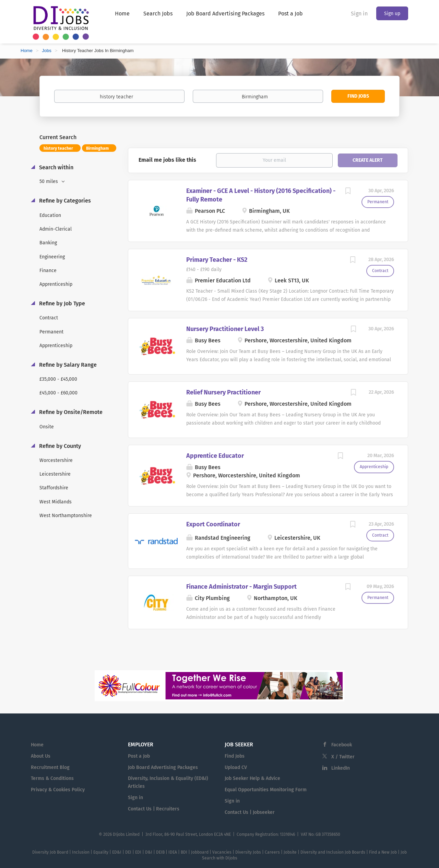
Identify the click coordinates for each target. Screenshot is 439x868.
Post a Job (139, 756)
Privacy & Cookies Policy (58, 790)
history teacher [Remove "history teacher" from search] (58, 148)
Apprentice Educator (215, 456)
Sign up (392, 14)
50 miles (49, 181)
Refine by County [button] (59, 446)
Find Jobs (358, 96)
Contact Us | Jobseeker (250, 812)
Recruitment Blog (50, 767)
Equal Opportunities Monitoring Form (266, 790)
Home (27, 51)
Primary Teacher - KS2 (217, 260)
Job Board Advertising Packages (163, 767)
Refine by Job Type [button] (61, 303)
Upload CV (236, 767)
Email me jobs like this (167, 160)
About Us (41, 756)
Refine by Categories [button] (64, 201)
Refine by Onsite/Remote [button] (70, 412)
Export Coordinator (213, 524)
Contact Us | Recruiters (154, 809)
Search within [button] (56, 167)
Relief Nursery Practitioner (223, 392)
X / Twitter (343, 757)
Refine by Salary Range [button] (67, 365)
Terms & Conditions (52, 778)
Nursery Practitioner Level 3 (225, 329)
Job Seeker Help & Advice (252, 778)
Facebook (342, 745)
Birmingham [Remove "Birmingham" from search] (97, 148)
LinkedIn (341, 768)
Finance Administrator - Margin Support (241, 587)
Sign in (359, 14)
